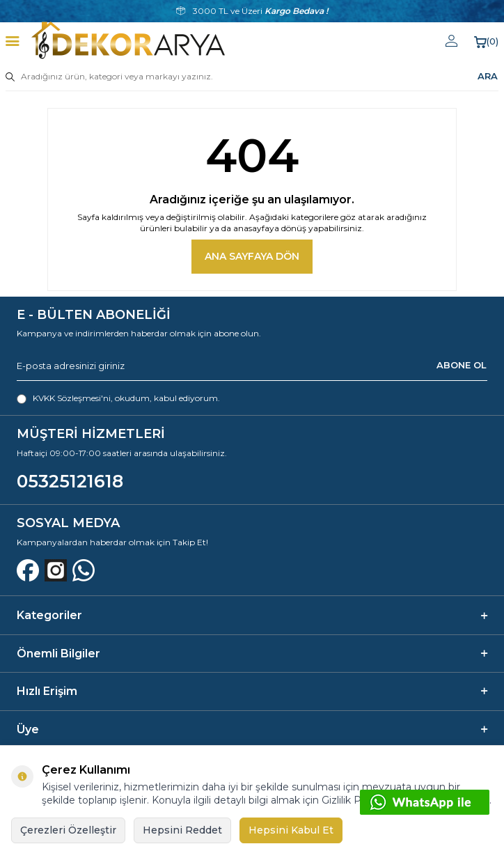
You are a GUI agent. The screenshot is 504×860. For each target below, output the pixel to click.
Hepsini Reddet (182, 830)
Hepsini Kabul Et (291, 830)
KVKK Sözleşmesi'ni (72, 398)
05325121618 (70, 481)
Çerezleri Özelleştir (68, 830)
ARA (488, 76)
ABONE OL (462, 365)
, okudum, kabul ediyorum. (118, 398)
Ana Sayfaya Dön (252, 256)
